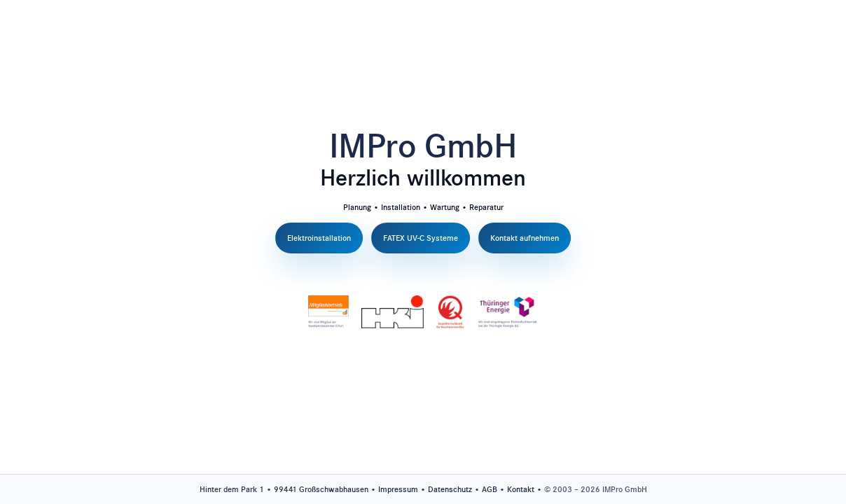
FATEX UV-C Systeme (421, 238)
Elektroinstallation (319, 238)
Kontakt (521, 489)
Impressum (398, 489)
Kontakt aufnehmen (525, 238)
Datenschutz (450, 489)
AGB (490, 489)
